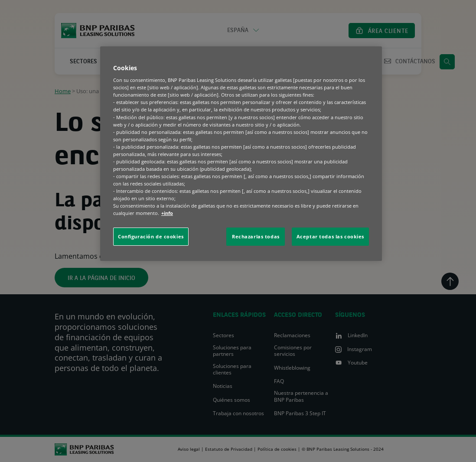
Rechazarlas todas (256, 236)
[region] (241, 154)
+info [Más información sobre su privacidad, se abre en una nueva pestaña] (167, 213)
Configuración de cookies (151, 236)
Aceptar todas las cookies (330, 236)
